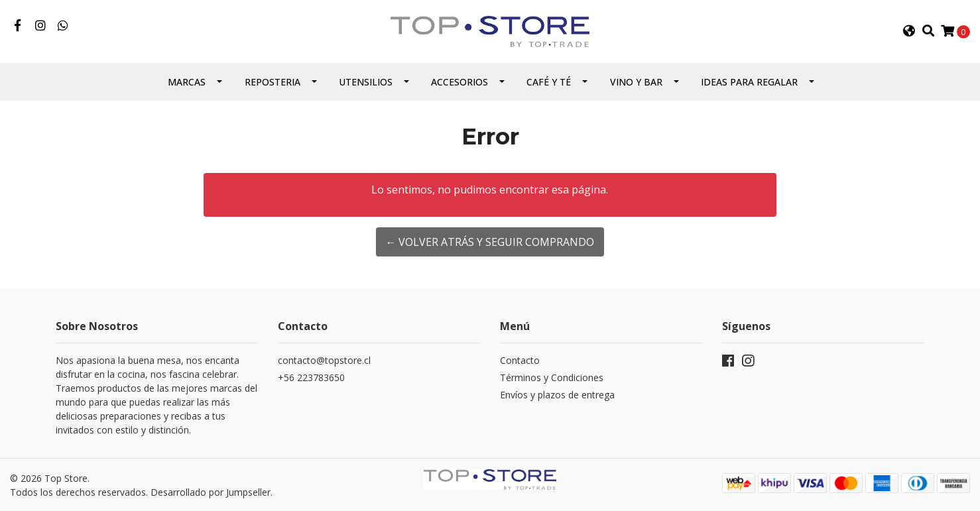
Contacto (520, 360)
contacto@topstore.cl (324, 360)
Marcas (187, 82)
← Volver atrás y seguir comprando (490, 242)
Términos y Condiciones (552, 377)
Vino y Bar (636, 82)
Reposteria (273, 82)
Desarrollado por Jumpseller (211, 492)
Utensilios (366, 82)
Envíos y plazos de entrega (557, 395)
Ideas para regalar (749, 82)
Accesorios (459, 82)
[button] (909, 31)
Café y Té (549, 82)
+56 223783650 (311, 377)
